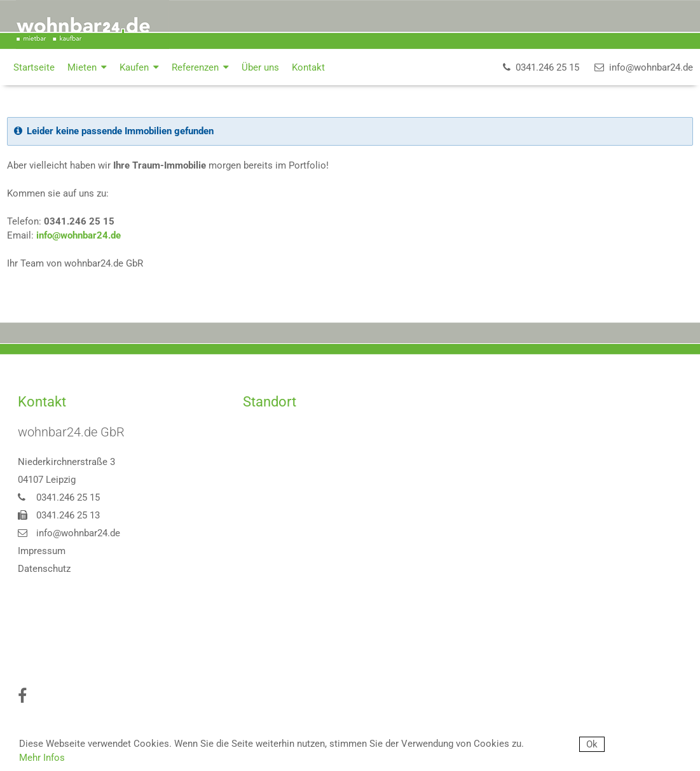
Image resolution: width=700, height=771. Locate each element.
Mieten (87, 67)
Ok (592, 744)
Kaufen (139, 67)
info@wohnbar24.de (79, 235)
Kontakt (308, 67)
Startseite (34, 67)
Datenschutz (44, 569)
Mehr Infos (42, 758)
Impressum (42, 551)
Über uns (260, 67)
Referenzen (200, 67)
